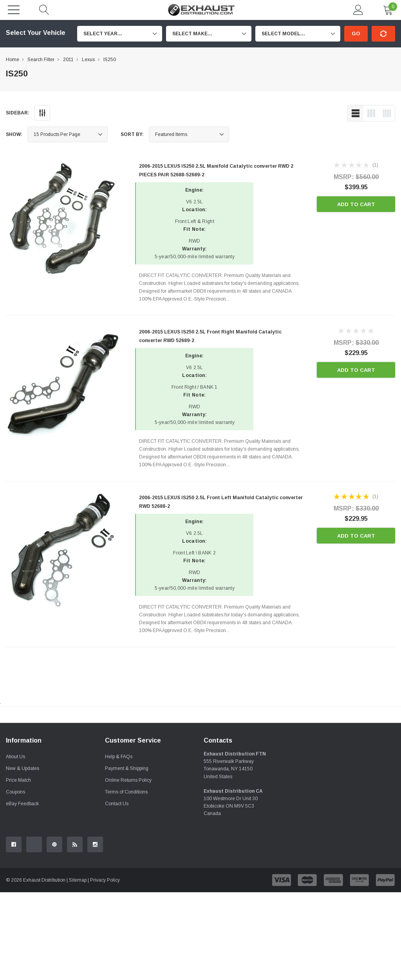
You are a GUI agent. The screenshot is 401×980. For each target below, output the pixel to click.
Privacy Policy (105, 968)
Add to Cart (356, 204)
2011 (68, 60)
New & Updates (23, 856)
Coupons (15, 880)
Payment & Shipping (127, 856)
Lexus (88, 60)
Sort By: (132, 134)
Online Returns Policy (128, 868)
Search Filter (41, 60)
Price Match (18, 868)
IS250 (110, 60)
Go (356, 34)
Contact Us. (374, 779)
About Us (15, 844)
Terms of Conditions (126, 880)
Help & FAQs (119, 844)
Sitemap (78, 968)
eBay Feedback (22, 891)
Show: (14, 134)
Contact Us (117, 891)
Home (13, 60)
